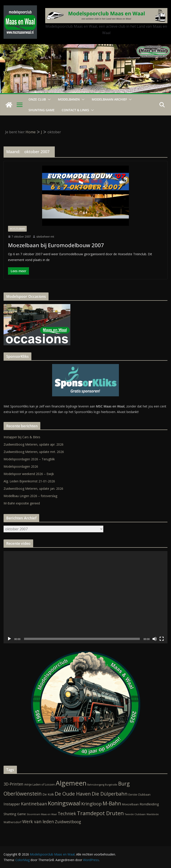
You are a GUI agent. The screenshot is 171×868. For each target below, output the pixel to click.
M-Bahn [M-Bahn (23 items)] (112, 803)
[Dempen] (155, 639)
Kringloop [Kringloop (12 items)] (92, 804)
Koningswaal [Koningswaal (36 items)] (64, 803)
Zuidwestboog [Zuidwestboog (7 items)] (68, 822)
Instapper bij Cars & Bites (22, 437)
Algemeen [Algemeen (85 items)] (71, 783)
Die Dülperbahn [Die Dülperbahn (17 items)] (110, 794)
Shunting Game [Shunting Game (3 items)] (15, 814)
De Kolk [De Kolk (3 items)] (48, 794)
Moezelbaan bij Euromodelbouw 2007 (56, 245)
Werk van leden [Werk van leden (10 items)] (38, 822)
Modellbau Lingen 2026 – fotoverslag (30, 496)
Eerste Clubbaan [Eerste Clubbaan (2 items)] (139, 794)
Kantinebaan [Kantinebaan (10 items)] (34, 804)
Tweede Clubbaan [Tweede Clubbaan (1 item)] (135, 814)
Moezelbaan (17, 229)
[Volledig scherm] (162, 639)
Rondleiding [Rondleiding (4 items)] (149, 804)
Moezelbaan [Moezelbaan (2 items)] (130, 804)
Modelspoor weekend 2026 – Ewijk (29, 474)
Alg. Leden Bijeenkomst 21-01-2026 (29, 481)
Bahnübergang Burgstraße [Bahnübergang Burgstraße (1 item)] (102, 785)
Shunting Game (42, 110)
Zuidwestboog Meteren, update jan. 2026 (33, 489)
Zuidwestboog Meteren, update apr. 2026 (34, 444)
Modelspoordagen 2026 (21, 466)
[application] (85, 597)
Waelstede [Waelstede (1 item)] (153, 814)
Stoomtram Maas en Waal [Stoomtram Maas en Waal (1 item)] (42, 814)
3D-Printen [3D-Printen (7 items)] (13, 784)
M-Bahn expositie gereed (22, 503)
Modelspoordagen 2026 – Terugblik (29, 459)
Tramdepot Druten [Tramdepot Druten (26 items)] (100, 813)
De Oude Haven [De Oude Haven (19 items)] (73, 794)
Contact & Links (75, 110)
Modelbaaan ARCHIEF (109, 99)
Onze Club (37, 99)
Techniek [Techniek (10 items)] (67, 814)
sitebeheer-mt (45, 237)
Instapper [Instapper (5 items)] (12, 804)
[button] (48, 99)
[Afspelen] (9, 639)
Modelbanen (69, 99)
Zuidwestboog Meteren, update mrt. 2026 (34, 452)
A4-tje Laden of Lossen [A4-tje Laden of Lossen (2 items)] (40, 784)
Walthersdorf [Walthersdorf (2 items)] (12, 822)
